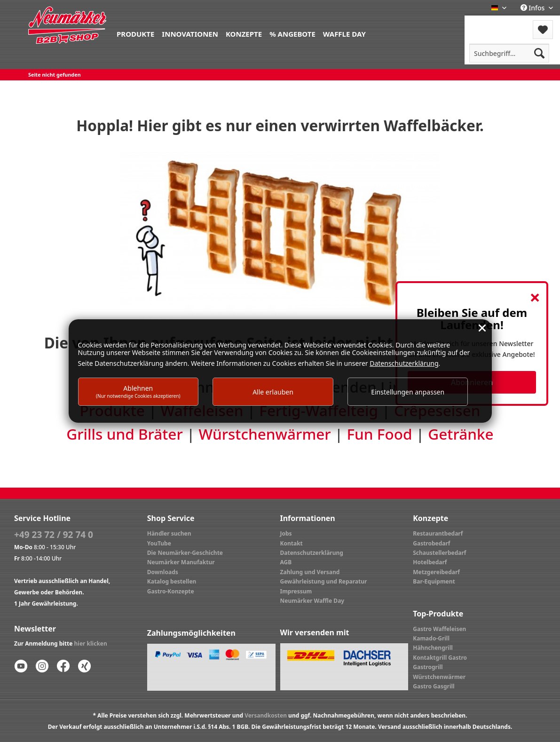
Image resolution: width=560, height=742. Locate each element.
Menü (490, 24)
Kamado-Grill (431, 638)
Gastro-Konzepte (171, 591)
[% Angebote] (292, 33)
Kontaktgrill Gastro (440, 658)
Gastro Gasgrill (434, 686)
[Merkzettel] (543, 30)
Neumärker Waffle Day (312, 601)
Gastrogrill (428, 667)
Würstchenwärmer (265, 434)
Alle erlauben (273, 392)
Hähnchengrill (433, 648)
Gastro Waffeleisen (439, 629)
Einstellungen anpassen (408, 392)
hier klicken (91, 643)
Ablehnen (138, 391)
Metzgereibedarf (436, 572)
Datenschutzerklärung (312, 553)
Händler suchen (169, 533)
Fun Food (379, 434)
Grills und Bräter (124, 434)
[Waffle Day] (344, 33)
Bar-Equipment (434, 581)
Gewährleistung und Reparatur (324, 581)
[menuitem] (135, 33)
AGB (286, 562)
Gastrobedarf (431, 543)
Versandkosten (266, 715)
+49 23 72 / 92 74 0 (54, 535)
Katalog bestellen (172, 581)
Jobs (286, 533)
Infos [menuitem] (533, 8)
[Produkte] (135, 33)
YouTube (159, 543)
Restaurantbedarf (438, 533)
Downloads (163, 572)
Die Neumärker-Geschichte (185, 553)
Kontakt (292, 543)
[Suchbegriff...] (509, 53)
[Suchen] (539, 53)
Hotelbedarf (430, 562)
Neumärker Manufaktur (181, 562)
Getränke (461, 434)
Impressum (296, 591)
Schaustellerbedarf (439, 553)
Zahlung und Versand (310, 572)
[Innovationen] (190, 33)
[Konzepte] (244, 33)
